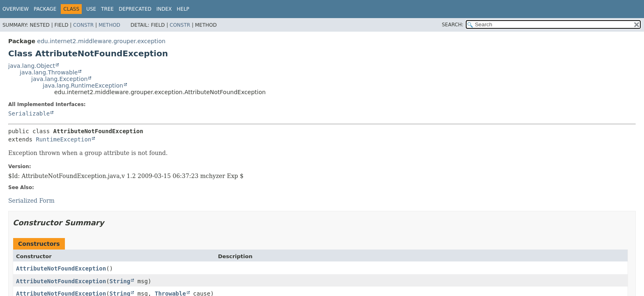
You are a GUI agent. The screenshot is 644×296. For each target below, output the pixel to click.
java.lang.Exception (59, 79)
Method (109, 25)
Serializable (29, 113)
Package (45, 9)
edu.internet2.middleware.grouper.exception (101, 41)
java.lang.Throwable (49, 72)
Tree (107, 9)
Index (164, 9)
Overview (16, 9)
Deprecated (135, 9)
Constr (83, 25)
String (120, 281)
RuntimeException (63, 139)
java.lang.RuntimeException (83, 86)
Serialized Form (31, 201)
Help (183, 9)
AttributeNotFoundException (61, 268)
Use (91, 9)
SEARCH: (453, 25)
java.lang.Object (32, 66)
